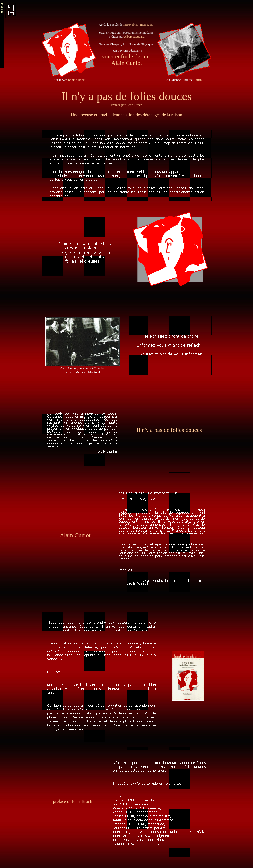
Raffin (198, 80)
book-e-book (76, 80)
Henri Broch (134, 105)
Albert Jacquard (134, 36)
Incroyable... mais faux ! (139, 25)
